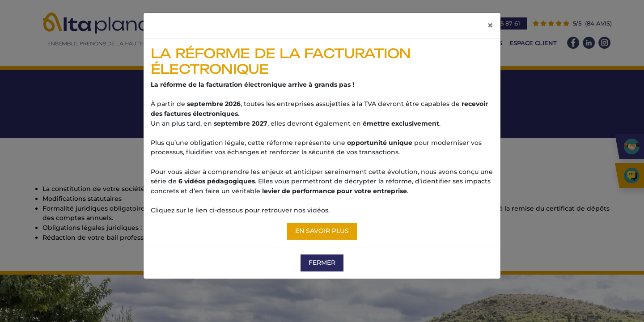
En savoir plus (322, 231)
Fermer (322, 263)
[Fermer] (490, 25)
